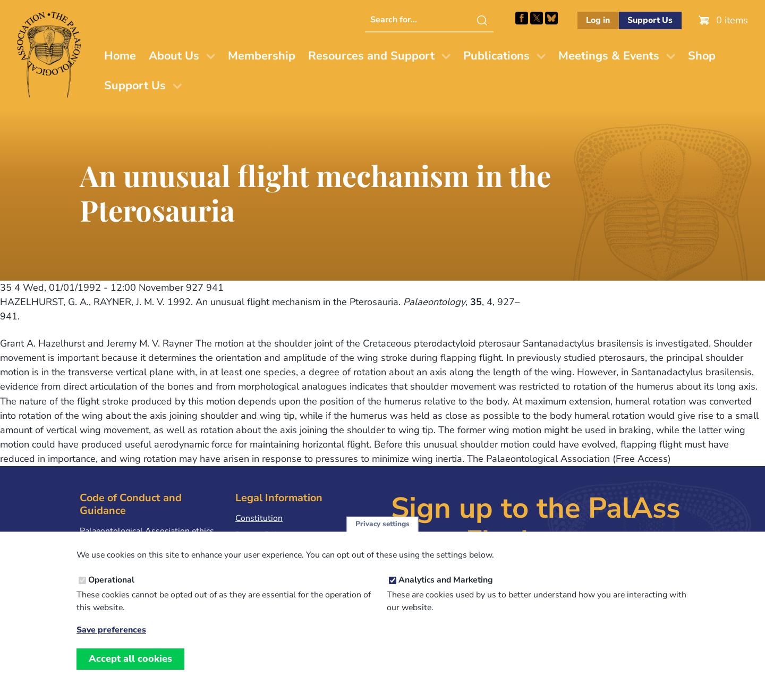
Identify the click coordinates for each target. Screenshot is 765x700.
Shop (702, 56)
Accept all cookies (130, 669)
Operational (111, 591)
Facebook (522, 18)
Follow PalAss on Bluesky (551, 18)
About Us (174, 56)
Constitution (259, 518)
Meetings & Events (609, 56)
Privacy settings (382, 534)
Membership (262, 56)
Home (120, 56)
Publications (496, 56)
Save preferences (111, 641)
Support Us (650, 20)
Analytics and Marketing (446, 591)
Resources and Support (371, 56)
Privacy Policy (261, 535)
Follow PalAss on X (537, 18)
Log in (598, 20)
